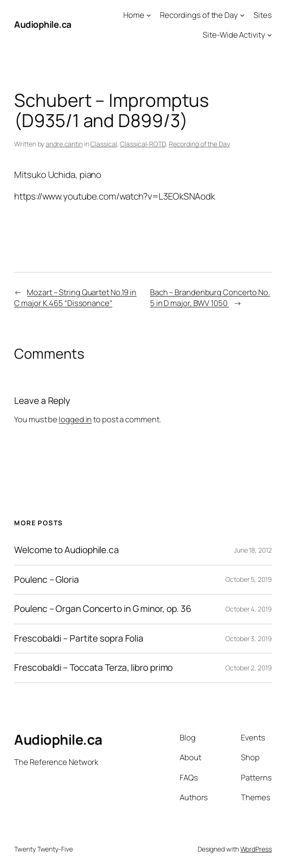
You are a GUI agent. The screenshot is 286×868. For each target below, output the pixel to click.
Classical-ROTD (143, 144)
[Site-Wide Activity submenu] (270, 35)
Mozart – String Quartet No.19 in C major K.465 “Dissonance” (75, 297)
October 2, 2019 (249, 668)
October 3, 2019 (249, 639)
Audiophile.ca (43, 24)
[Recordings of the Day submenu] (242, 15)
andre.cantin (64, 144)
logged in (75, 419)
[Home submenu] (149, 15)
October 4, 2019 (249, 609)
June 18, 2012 (253, 550)
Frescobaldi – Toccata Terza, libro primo (93, 668)
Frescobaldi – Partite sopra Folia (79, 639)
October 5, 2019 (249, 579)
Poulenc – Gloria (46, 580)
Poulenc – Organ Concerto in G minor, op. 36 (103, 609)
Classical (103, 144)
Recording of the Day (199, 144)
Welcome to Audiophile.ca (67, 550)
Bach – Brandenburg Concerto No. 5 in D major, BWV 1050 (210, 297)
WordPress (256, 849)
